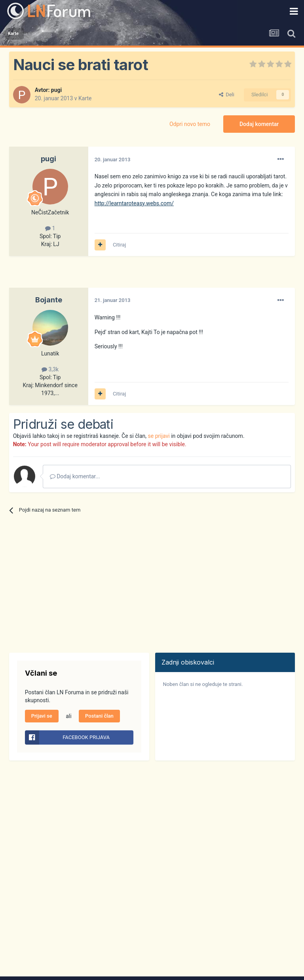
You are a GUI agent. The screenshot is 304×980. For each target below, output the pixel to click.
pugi (56, 90)
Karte (85, 98)
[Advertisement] (102, 276)
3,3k (50, 369)
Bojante (49, 300)
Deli (227, 95)
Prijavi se (42, 716)
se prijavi (159, 436)
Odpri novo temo (190, 124)
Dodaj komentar (259, 124)
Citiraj (119, 245)
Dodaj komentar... (75, 476)
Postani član (99, 716)
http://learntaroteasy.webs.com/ (134, 203)
